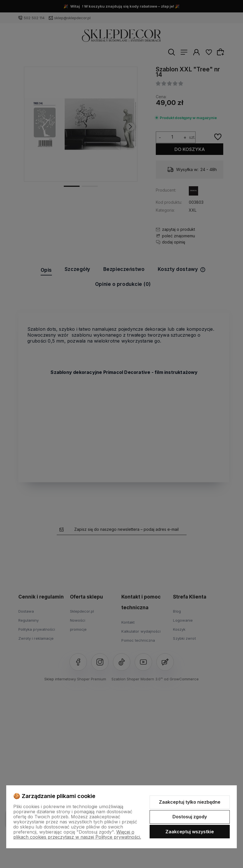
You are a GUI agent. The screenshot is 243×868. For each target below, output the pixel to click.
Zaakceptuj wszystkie (190, 832)
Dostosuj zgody (190, 817)
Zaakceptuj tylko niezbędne (190, 802)
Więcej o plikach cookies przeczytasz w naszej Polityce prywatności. (77, 834)
